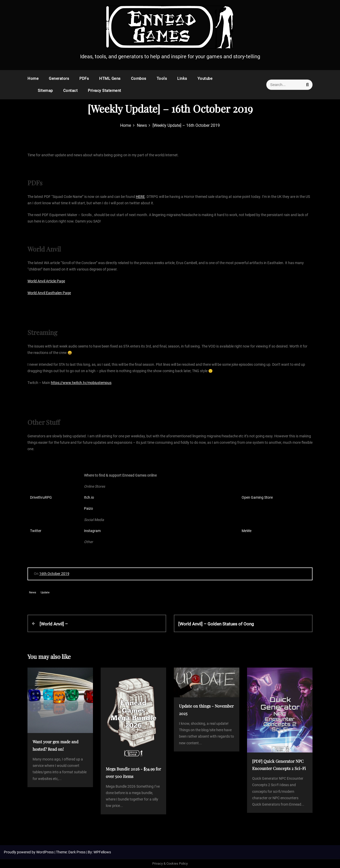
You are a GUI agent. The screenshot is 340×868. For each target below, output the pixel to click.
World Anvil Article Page (46, 281)
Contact (70, 91)
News (33, 592)
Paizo (88, 508)
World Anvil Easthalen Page (49, 293)
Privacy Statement (105, 91)
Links (182, 79)
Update (45, 592)
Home (33, 79)
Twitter (36, 531)
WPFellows (102, 852)
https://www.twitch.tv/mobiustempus (81, 383)
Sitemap (45, 91)
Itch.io (89, 497)
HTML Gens (110, 79)
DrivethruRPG (41, 497)
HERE (140, 197)
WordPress (45, 852)
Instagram (92, 531)
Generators (59, 79)
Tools (162, 79)
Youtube (205, 79)
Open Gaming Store (257, 497)
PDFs (84, 79)
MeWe (247, 531)
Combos (139, 79)
